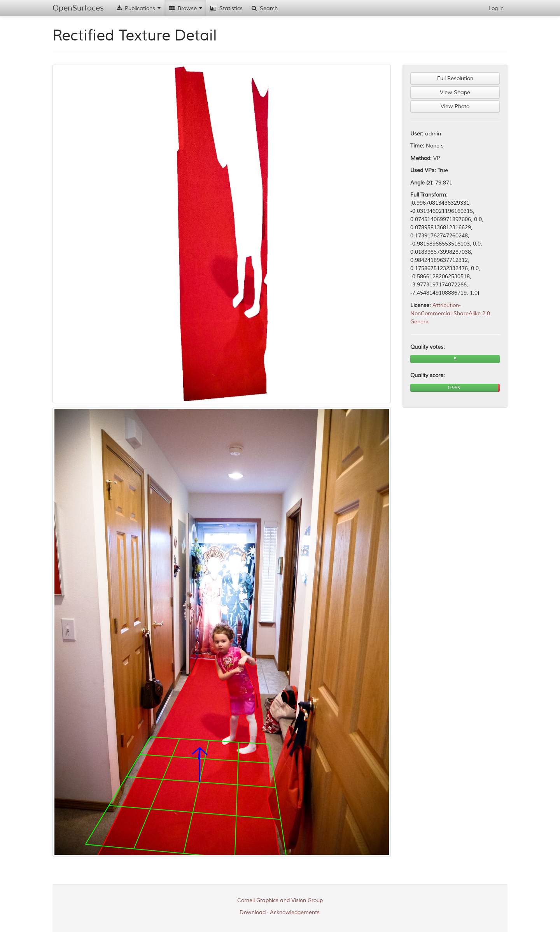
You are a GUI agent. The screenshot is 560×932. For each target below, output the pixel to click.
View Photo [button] (455, 106)
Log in (496, 8)
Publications (138, 8)
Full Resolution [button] (455, 78)
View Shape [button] (455, 92)
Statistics (226, 8)
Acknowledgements (295, 912)
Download (253, 912)
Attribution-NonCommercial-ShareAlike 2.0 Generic (450, 313)
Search (264, 8)
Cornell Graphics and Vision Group (280, 900)
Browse (185, 8)
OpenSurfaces (78, 8)
